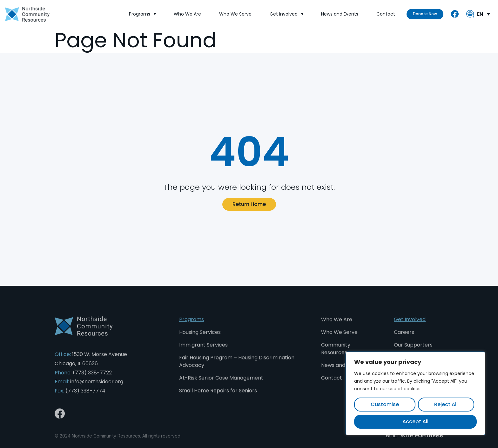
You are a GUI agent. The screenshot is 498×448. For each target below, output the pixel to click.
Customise (385, 404)
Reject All (446, 404)
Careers (404, 337)
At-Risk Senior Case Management (221, 383)
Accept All (415, 422)
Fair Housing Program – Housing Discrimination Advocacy (237, 367)
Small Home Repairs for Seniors (218, 396)
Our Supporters (413, 350)
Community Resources (336, 354)
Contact (386, 14)
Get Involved (286, 14)
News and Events (340, 14)
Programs (142, 14)
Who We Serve (235, 14)
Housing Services (200, 337)
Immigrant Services (203, 350)
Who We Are (187, 14)
